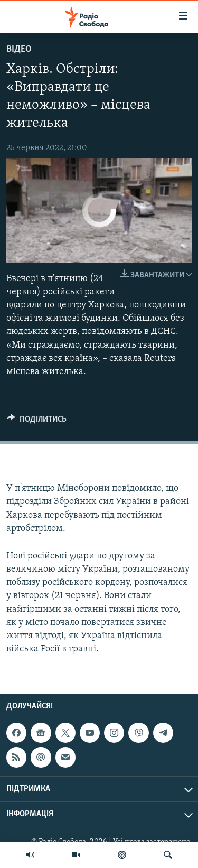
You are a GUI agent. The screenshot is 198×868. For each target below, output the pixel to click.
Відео (19, 49)
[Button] (37, 422)
